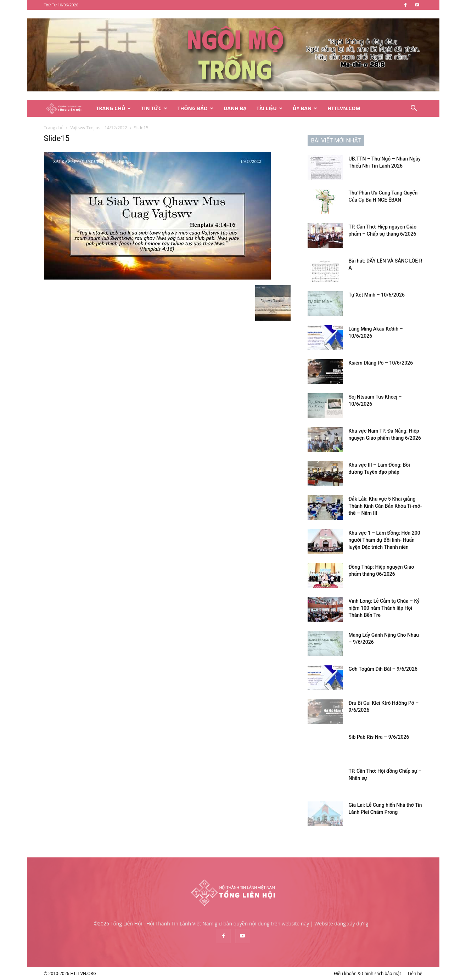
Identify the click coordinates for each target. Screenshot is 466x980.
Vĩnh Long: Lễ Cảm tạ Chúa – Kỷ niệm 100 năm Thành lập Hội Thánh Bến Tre (384, 608)
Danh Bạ (235, 108)
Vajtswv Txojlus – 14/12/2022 (99, 128)
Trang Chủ (113, 108)
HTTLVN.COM (344, 108)
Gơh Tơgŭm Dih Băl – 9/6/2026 (383, 669)
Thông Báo (195, 108)
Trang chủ (54, 128)
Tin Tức (154, 108)
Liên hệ (415, 973)
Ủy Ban (305, 108)
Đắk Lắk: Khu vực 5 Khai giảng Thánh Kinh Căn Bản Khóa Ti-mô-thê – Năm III (385, 506)
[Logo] (68, 109)
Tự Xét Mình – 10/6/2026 (377, 295)
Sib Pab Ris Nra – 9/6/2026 (379, 737)
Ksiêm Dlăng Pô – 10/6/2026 (381, 363)
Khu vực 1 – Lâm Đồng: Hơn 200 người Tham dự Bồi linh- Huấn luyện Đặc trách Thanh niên (384, 540)
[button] (414, 109)
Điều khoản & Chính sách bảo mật (367, 973)
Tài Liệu (270, 108)
